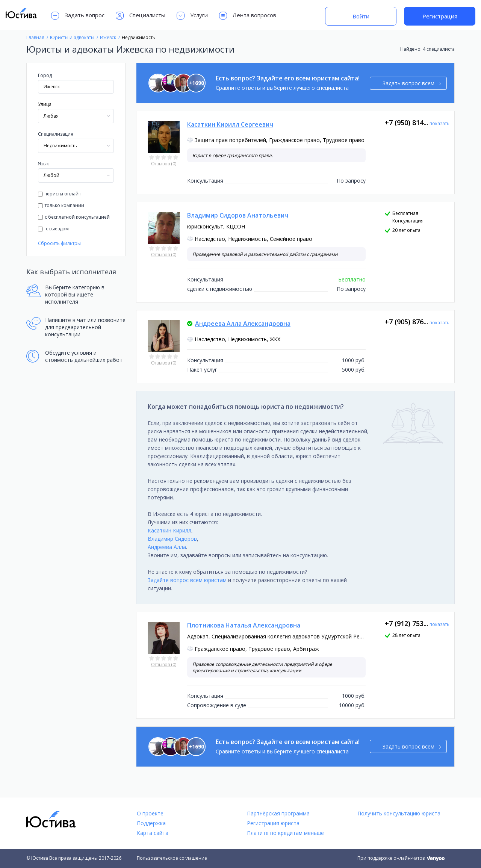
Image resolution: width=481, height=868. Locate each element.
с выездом (53, 229)
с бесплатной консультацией (74, 217)
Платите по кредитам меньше (285, 833)
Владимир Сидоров (172, 539)
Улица (45, 104)
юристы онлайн (60, 194)
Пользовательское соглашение (172, 858)
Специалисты (141, 16)
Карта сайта (153, 833)
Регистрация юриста (273, 823)
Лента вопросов (248, 16)
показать (439, 123)
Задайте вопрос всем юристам (187, 580)
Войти (361, 16)
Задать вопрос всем (412, 83)
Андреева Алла (167, 547)
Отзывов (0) (164, 164)
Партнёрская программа (278, 813)
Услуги (192, 16)
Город (45, 75)
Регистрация (440, 16)
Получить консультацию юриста (399, 813)
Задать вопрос (78, 16)
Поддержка (151, 823)
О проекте (150, 813)
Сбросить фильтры (59, 243)
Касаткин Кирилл (169, 530)
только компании (61, 205)
